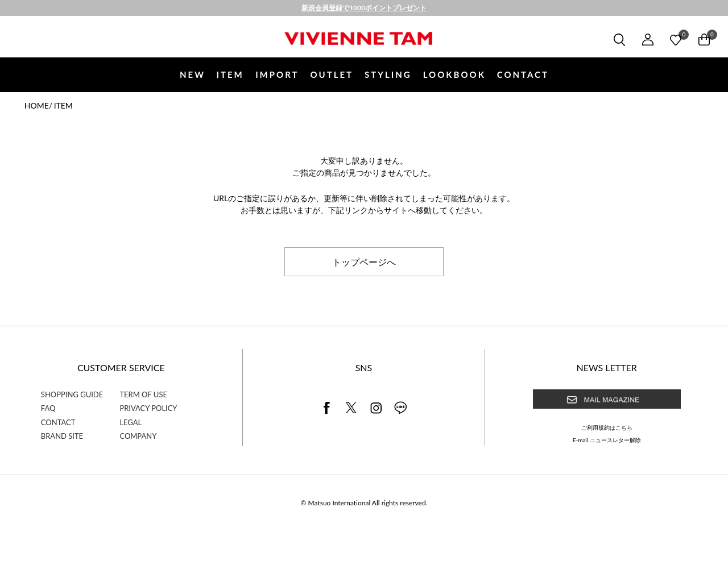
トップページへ (364, 261)
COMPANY (138, 436)
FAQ (48, 408)
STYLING (388, 74)
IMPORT (277, 74)
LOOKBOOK (454, 74)
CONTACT (523, 74)
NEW (193, 74)
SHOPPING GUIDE (72, 394)
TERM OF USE (143, 394)
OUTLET (332, 74)
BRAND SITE (62, 436)
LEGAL (131, 422)
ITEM (230, 74)
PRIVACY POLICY (148, 408)
